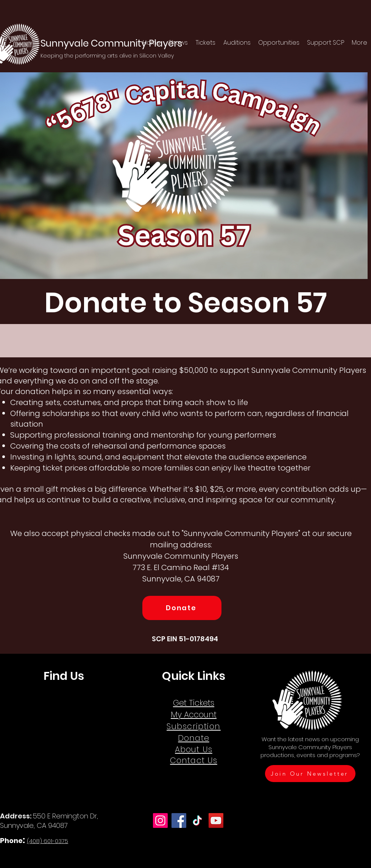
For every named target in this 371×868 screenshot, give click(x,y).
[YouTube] (216, 820)
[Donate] (182, 608)
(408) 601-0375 (48, 841)
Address (15, 816)
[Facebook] (179, 820)
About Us (193, 749)
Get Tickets (194, 703)
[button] (178, 43)
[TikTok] (197, 820)
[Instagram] (160, 820)
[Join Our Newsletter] (310, 774)
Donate (193, 738)
